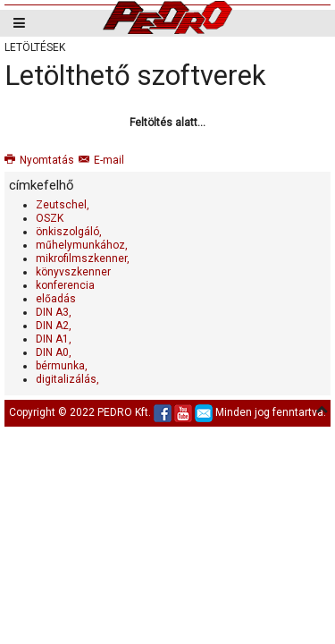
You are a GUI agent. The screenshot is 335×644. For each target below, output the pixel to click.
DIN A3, (54, 312)
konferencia (65, 285)
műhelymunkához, (82, 245)
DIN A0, (54, 352)
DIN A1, (54, 339)
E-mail (101, 160)
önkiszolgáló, (69, 232)
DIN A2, (54, 326)
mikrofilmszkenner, (83, 258)
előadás (56, 299)
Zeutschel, (63, 205)
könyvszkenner (73, 272)
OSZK (50, 218)
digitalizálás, (67, 379)
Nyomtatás (39, 160)
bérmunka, (62, 366)
